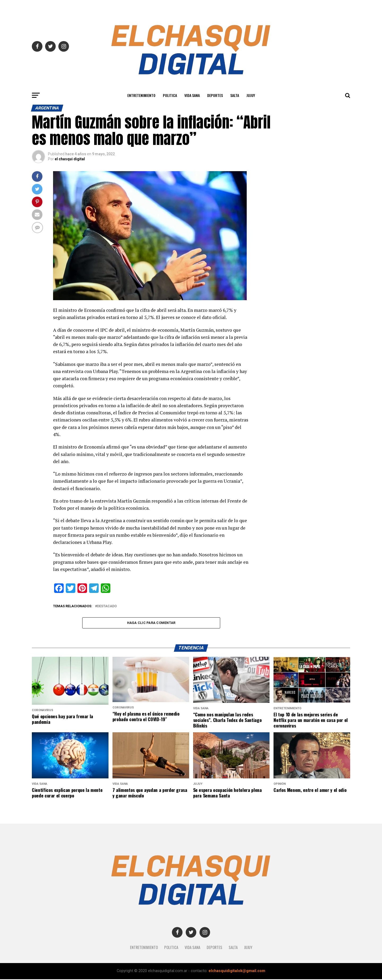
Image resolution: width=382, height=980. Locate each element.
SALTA (235, 95)
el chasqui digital (70, 159)
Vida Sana (192, 95)
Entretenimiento (141, 95)
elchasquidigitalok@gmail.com (237, 972)
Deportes (215, 95)
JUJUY (251, 95)
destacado (107, 606)
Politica (170, 95)
